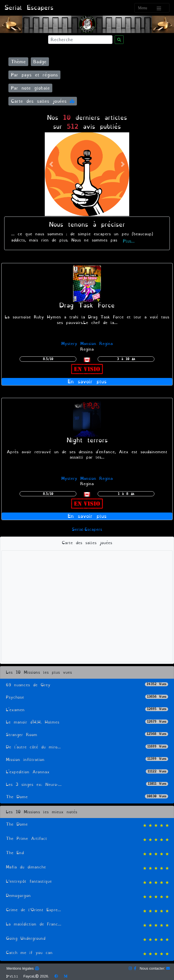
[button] (51, 164)
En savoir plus (87, 382)
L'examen (87, 710)
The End (87, 853)
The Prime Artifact (87, 839)
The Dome (87, 797)
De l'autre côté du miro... (87, 747)
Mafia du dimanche (87, 868)
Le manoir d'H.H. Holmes (87, 722)
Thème (18, 62)
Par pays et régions (34, 75)
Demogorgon (87, 896)
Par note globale (30, 88)
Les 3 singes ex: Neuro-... (87, 785)
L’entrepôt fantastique (87, 882)
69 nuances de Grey (87, 685)
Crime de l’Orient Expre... (87, 910)
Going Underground (87, 939)
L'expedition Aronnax (87, 772)
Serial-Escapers (87, 529)
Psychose (87, 697)
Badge (40, 62)
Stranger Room (87, 735)
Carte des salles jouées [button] (43, 101)
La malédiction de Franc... (87, 925)
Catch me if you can (87, 953)
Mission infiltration (87, 760)
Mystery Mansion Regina (87, 344)
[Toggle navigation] (152, 8)
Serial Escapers (29, 8)
